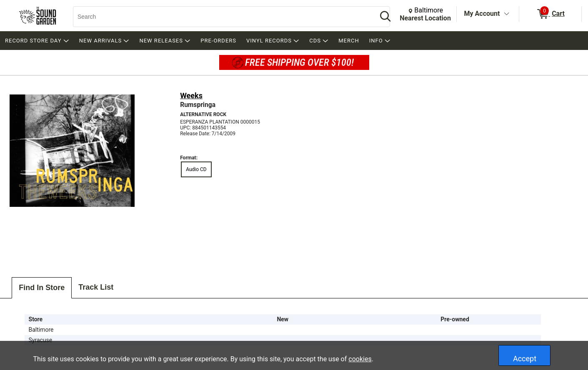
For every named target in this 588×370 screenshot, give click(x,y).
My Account (482, 14)
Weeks (191, 96)
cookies (360, 359)
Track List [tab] (96, 287)
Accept (525, 359)
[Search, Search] (221, 17)
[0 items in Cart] (550, 14)
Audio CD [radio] (196, 169)
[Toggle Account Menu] (506, 14)
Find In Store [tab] (42, 288)
